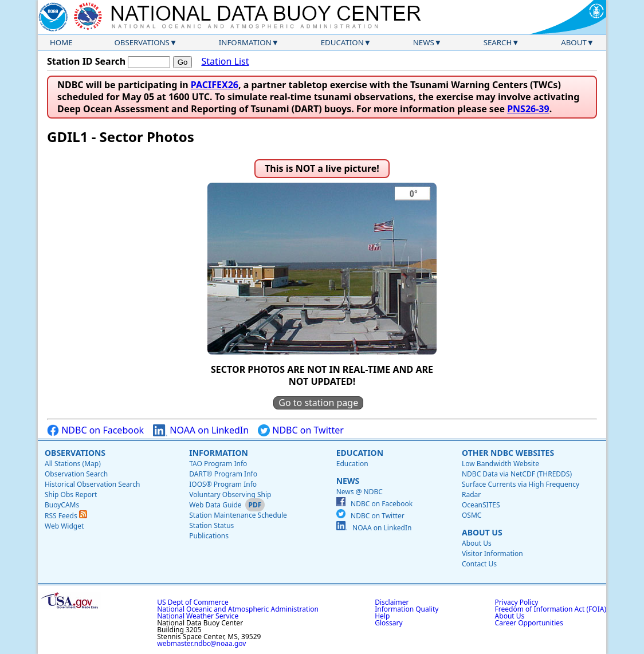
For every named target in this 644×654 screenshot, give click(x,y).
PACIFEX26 (215, 85)
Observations (142, 42)
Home (61, 42)
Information (245, 42)
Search (498, 42)
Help (382, 616)
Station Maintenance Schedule (238, 515)
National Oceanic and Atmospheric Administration (238, 609)
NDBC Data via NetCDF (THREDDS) (517, 474)
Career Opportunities (529, 623)
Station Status (211, 525)
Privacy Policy (517, 602)
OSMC (472, 515)
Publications (209, 536)
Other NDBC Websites (508, 453)
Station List (225, 62)
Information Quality (407, 609)
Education (342, 42)
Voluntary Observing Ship (230, 495)
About (574, 42)
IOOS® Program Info (223, 484)
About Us (482, 532)
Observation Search (76, 474)
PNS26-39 (528, 109)
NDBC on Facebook (95, 430)
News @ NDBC (360, 492)
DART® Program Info (223, 474)
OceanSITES (481, 505)
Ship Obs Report (71, 495)
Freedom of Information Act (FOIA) (551, 609)
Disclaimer (392, 602)
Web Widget (64, 526)
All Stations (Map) (73, 464)
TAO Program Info (218, 464)
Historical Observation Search (92, 484)
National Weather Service (198, 616)
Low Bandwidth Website (500, 464)
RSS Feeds (66, 516)
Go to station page (318, 403)
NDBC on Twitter (301, 430)
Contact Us (479, 564)
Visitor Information (492, 553)
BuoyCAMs (62, 505)
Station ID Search (86, 61)
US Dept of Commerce (193, 602)
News (424, 42)
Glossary (388, 623)
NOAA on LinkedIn (201, 430)
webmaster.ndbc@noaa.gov (201, 643)
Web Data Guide (215, 505)
